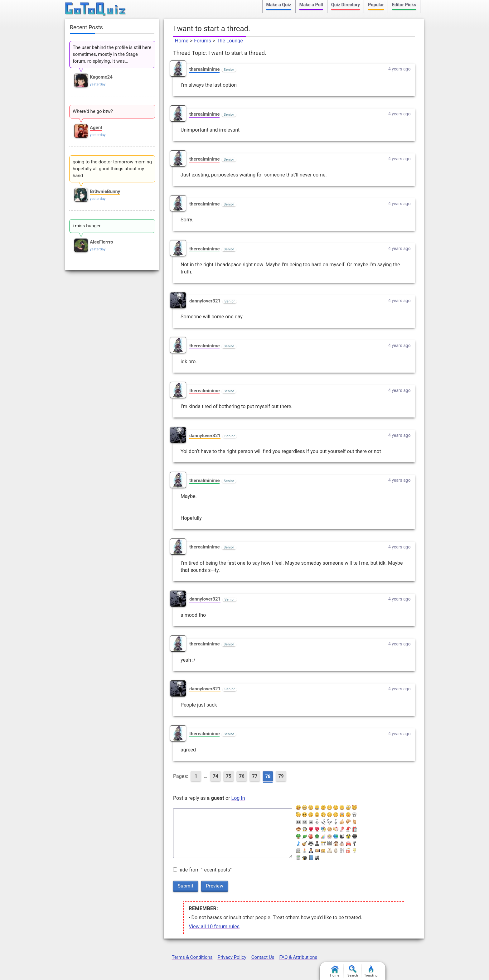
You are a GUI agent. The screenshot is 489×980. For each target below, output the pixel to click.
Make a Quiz (279, 5)
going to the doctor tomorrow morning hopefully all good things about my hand (112, 169)
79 (281, 776)
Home (182, 41)
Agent (96, 128)
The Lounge (230, 41)
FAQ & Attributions (298, 957)
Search (353, 971)
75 (228, 776)
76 (242, 776)
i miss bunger (87, 226)
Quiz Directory (346, 5)
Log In (238, 798)
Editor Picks (404, 5)
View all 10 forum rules (214, 927)
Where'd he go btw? (93, 111)
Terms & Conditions (192, 957)
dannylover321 (205, 301)
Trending (371, 971)
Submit (186, 886)
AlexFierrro (102, 242)
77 (255, 776)
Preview (215, 886)
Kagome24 (101, 77)
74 (215, 776)
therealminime (204, 69)
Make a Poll (311, 5)
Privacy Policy (232, 957)
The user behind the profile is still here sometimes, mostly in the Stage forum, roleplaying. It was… (112, 54)
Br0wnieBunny (105, 191)
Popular (376, 5)
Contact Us (263, 957)
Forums (202, 41)
